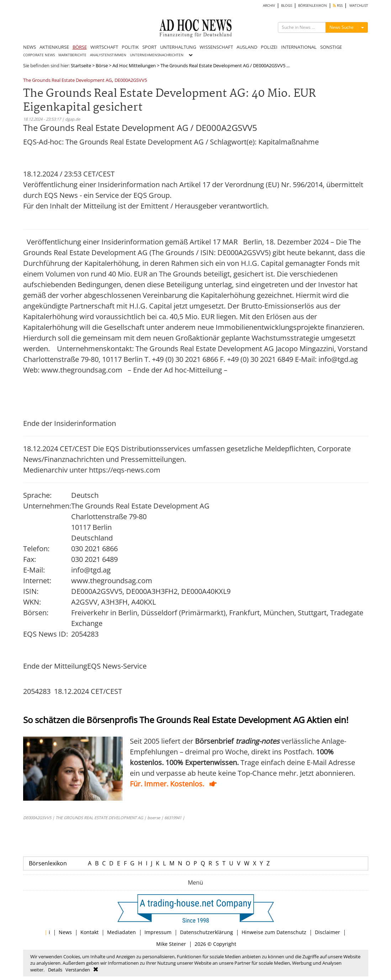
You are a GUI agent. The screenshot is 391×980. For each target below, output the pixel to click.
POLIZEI (269, 47)
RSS (338, 6)
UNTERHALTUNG (178, 47)
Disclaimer (327, 932)
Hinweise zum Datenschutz (274, 932)
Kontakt (89, 932)
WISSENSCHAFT (216, 47)
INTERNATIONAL (299, 47)
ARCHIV (269, 6)
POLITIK (130, 47)
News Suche (342, 27)
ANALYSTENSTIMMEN (108, 55)
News (65, 932)
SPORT (149, 47)
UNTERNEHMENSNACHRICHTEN (157, 55)
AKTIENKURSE (54, 47)
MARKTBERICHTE (72, 55)
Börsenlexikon (48, 863)
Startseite (81, 65)
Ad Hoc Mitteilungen (134, 65)
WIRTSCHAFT (104, 47)
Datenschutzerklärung (207, 932)
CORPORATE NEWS (39, 55)
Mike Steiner (171, 944)
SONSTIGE (331, 47)
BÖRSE (80, 47)
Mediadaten (121, 932)
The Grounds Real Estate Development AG (67, 81)
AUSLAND (247, 47)
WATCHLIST (359, 6)
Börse (102, 65)
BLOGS (287, 6)
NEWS (30, 47)
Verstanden (78, 970)
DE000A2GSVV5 (131, 81)
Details (55, 970)
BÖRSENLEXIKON (313, 6)
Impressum (158, 932)
